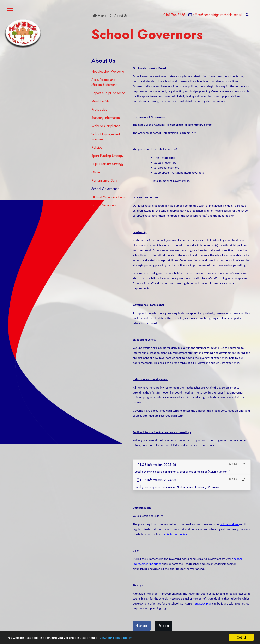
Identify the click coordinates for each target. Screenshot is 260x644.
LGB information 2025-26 (156, 465)
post (164, 626)
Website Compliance (106, 126)
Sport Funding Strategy (107, 156)
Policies (97, 147)
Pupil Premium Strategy (107, 164)
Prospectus (99, 109)
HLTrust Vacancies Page (108, 197)
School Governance (105, 189)
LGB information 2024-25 (156, 480)
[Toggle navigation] (10, 9)
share (142, 626)
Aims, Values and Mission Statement (104, 82)
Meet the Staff (101, 101)
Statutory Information (106, 118)
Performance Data (104, 181)
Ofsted (96, 172)
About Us (121, 16)
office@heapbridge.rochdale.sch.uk (215, 15)
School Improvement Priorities (106, 137)
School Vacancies (104, 205)
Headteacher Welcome (108, 71)
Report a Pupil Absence (108, 93)
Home (100, 16)
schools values (230, 524)
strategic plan (203, 603)
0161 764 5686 (173, 15)
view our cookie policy (116, 639)
